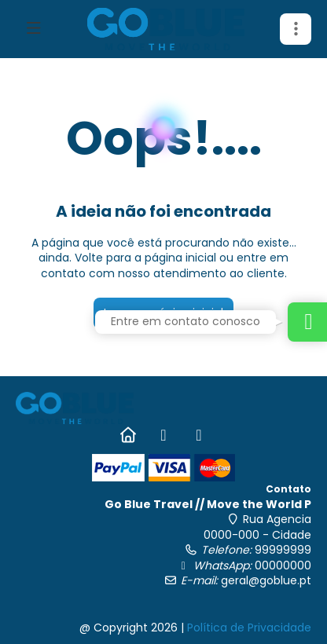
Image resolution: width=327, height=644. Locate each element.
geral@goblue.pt (266, 580)
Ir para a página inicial (163, 313)
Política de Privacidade (249, 628)
